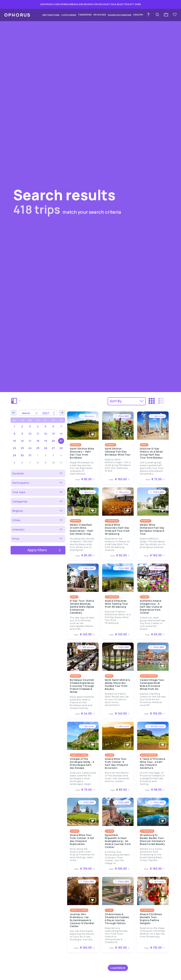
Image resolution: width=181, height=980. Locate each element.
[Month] (28, 413)
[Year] (47, 413)
